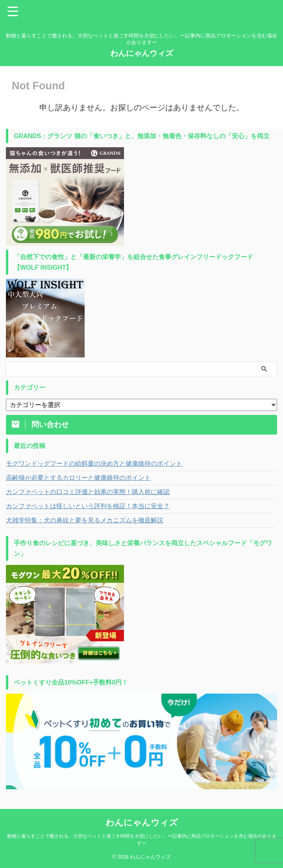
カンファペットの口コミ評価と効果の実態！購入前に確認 (88, 492)
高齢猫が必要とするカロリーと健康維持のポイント (78, 478)
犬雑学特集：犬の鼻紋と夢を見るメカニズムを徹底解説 (85, 520)
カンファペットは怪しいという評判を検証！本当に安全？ (88, 506)
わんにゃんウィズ (142, 53)
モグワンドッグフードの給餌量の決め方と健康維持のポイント (94, 464)
